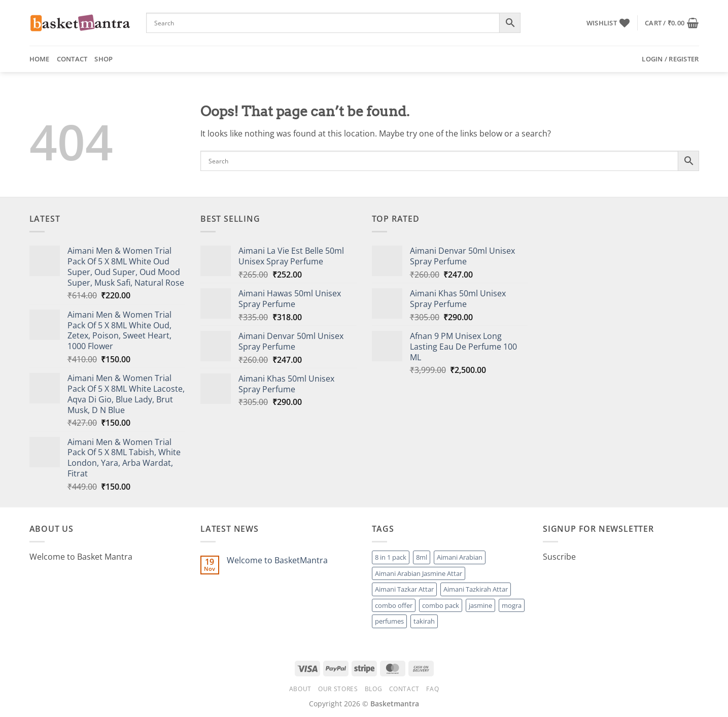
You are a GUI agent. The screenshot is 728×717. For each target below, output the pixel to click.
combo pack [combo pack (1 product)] (441, 605)
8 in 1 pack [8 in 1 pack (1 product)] (391, 557)
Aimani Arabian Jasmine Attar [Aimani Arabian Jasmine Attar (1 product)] (419, 573)
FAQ (432, 689)
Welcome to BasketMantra (277, 560)
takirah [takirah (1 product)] (424, 621)
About (300, 689)
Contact (72, 59)
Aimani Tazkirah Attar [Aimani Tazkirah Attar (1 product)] (476, 589)
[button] (672, 23)
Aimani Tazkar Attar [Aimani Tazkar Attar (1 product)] (404, 589)
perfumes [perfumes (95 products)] (389, 621)
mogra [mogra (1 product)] (512, 605)
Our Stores (338, 689)
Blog (373, 689)
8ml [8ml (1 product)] (422, 557)
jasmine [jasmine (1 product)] (480, 605)
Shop (103, 59)
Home (40, 59)
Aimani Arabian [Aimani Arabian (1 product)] (460, 557)
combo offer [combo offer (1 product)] (394, 605)
